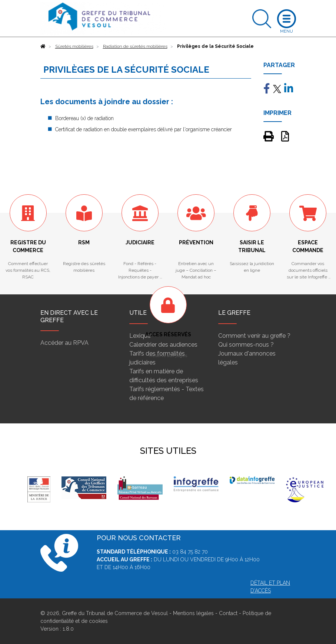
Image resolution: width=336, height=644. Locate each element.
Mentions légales (193, 613)
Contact (228, 613)
